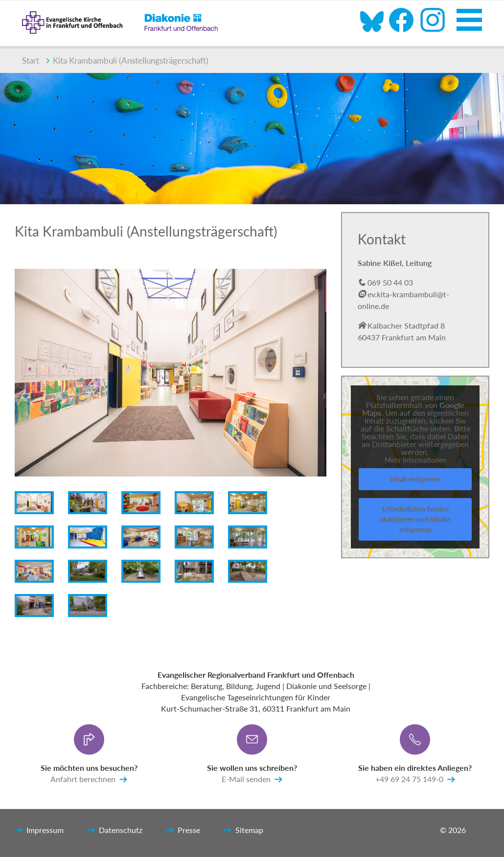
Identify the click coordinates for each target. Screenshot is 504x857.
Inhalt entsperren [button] (415, 479)
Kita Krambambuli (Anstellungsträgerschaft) (127, 60)
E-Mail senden (252, 780)
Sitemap (243, 831)
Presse (183, 831)
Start (31, 60)
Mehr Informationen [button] (415, 460)
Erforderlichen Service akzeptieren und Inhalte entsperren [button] (415, 519)
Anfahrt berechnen (89, 780)
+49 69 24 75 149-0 (415, 780)
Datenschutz (115, 831)
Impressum (39, 831)
